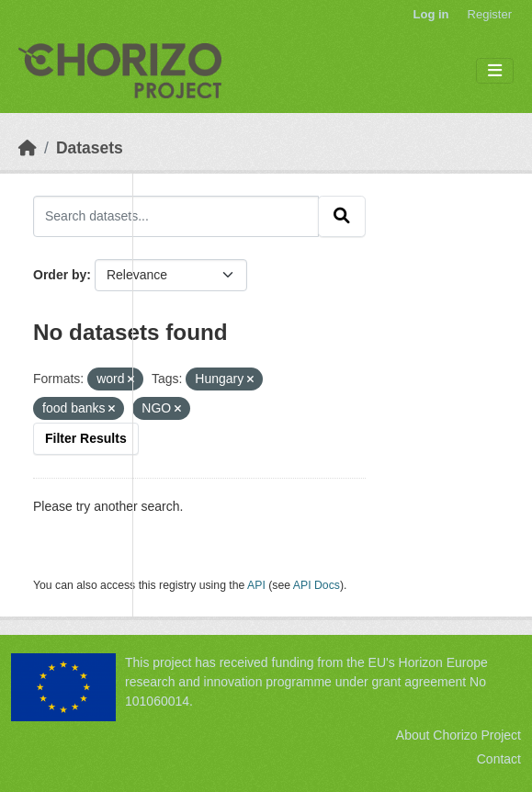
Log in (431, 14)
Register (490, 14)
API (256, 585)
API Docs (317, 585)
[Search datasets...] (176, 216)
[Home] (28, 148)
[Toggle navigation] (495, 71)
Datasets (90, 148)
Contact (499, 759)
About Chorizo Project (458, 735)
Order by (60, 275)
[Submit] (342, 216)
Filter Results (86, 438)
